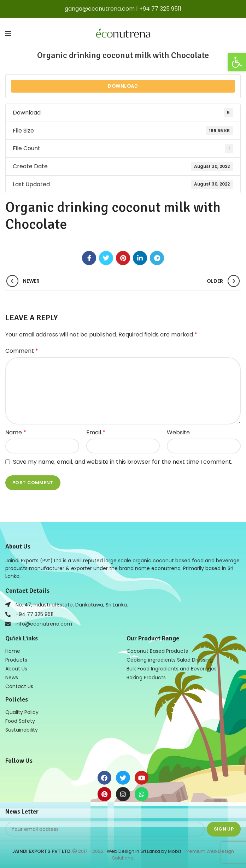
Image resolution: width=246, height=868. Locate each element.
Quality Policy (22, 712)
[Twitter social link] (106, 258)
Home (13, 651)
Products (16, 660)
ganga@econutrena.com (100, 9)
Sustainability (22, 730)
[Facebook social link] (89, 258)
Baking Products (146, 678)
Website (178, 432)
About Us (16, 669)
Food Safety (20, 721)
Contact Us (19, 686)
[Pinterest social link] (123, 258)
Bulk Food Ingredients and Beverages (172, 669)
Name (16, 432)
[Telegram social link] (157, 258)
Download (123, 86)
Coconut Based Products (157, 651)
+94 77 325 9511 (160, 9)
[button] (237, 62)
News (12, 678)
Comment (22, 351)
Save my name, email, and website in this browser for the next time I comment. (123, 462)
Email (96, 432)
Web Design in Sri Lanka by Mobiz (145, 851)
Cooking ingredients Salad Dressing (170, 660)
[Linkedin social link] (140, 258)
